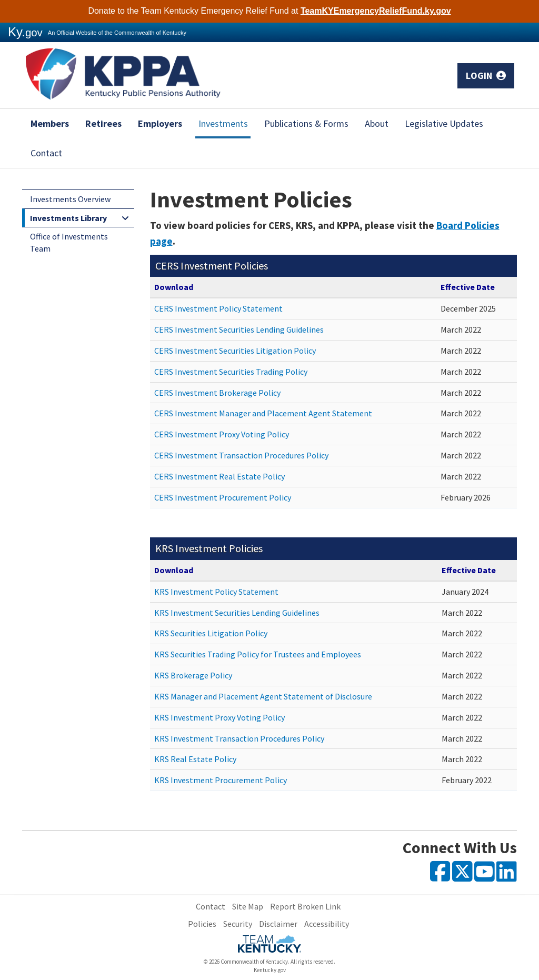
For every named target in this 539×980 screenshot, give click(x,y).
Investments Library (68, 218)
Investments (223, 123)
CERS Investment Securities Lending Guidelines (239, 329)
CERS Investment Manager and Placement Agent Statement (263, 413)
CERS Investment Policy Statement (218, 308)
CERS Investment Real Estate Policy (219, 476)
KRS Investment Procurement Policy (221, 780)
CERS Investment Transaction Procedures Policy (241, 455)
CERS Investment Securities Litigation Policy (235, 351)
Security (238, 924)
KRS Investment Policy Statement (216, 592)
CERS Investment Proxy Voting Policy (222, 434)
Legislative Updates (444, 123)
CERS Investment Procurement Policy (223, 497)
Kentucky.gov (270, 970)
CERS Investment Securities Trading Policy (231, 372)
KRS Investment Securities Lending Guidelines (237, 613)
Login (486, 76)
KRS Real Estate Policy (195, 759)
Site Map (248, 906)
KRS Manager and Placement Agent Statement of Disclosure (263, 696)
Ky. (25, 32)
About (377, 123)
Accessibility (327, 924)
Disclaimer (278, 924)
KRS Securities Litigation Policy (211, 633)
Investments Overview (70, 199)
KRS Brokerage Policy (193, 675)
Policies (202, 924)
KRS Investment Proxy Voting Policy (219, 717)
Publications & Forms (306, 123)
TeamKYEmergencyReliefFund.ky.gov (376, 11)
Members (50, 123)
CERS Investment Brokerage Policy (217, 393)
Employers (160, 123)
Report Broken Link (305, 906)
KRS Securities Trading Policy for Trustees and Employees (258, 654)
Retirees (103, 123)
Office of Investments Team (69, 242)
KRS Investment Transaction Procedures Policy (239, 738)
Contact (46, 153)
